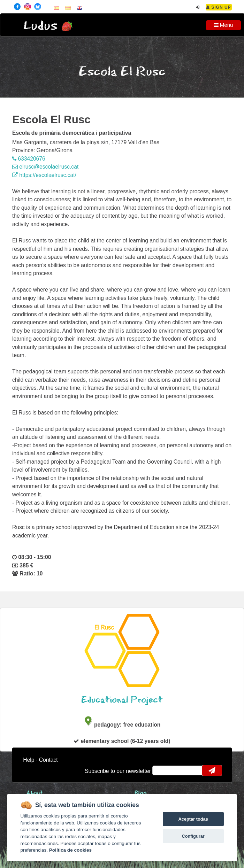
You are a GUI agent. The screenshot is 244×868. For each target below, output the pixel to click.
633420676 (29, 159)
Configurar (193, 836)
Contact (48, 760)
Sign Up (219, 7)
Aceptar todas (193, 819)
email (162, 770)
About (35, 793)
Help (29, 760)
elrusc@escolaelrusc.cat (45, 167)
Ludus (40, 26)
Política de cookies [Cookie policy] (70, 850)
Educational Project (122, 700)
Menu (224, 25)
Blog (141, 793)
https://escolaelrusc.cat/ (44, 175)
